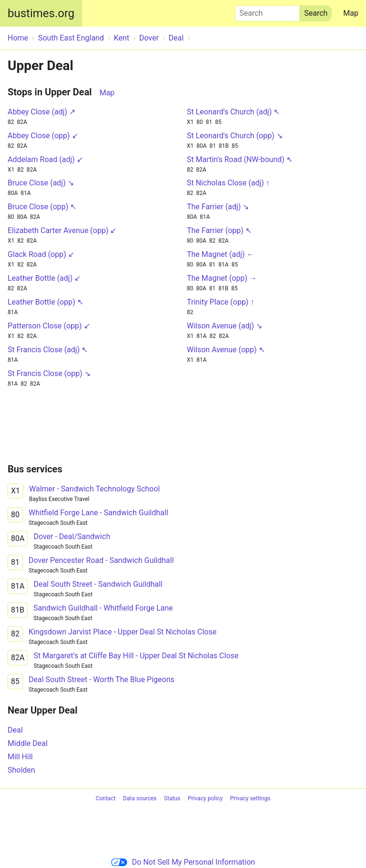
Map (351, 13)
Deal (15, 730)
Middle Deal (28, 743)
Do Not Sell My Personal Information (183, 862)
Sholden (21, 770)
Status (172, 799)
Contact (106, 799)
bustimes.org (41, 13)
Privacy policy (205, 799)
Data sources (140, 799)
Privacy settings (250, 799)
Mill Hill (20, 757)
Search (267, 11)
